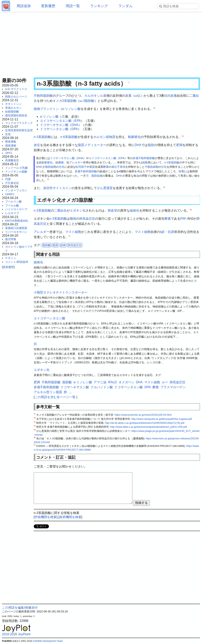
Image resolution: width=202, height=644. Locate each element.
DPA (75, 129)
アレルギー (76, 162)
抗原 (171, 232)
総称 (63, 245)
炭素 (128, 96)
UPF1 (9, 153)
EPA (78, 121)
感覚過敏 (11, 145)
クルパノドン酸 (102, 387)
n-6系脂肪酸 (69, 137)
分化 (62, 167)
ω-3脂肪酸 (87, 101)
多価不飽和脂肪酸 (144, 158)
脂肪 (151, 145)
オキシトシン (13, 104)
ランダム (125, 6)
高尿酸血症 (12, 160)
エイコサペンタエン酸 (56, 121)
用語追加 (24, 6)
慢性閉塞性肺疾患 (16, 115)
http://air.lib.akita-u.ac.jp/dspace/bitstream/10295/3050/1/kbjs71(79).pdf (145, 423)
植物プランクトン (46, 109)
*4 (48, 179)
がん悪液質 (105, 188)
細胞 (145, 162)
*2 (154, 108)
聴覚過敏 (11, 142)
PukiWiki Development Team (48, 641)
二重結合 (60, 210)
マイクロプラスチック (19, 123)
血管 (114, 210)
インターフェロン (16, 190)
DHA (75, 125)
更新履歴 (48, 6)
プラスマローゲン (173, 387)
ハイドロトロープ (16, 209)
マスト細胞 (73, 232)
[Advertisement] (101, 43)
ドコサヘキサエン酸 (54, 125)
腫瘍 (61, 162)
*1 (120, 100)
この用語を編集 (13, 608)
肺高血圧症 (87, 219)
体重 (181, 171)
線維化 (135, 210)
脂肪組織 (97, 176)
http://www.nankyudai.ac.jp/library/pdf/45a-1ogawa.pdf (162, 419)
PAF (183, 219)
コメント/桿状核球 (17, 262)
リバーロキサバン (16, 232)
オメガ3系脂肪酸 (65, 101)
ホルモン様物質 (104, 137)
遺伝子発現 (118, 167)
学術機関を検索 (46, 517)
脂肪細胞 (51, 167)
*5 (164, 187)
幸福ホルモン (13, 108)
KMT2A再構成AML (17, 221)
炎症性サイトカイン (57, 188)
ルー (62, 96)
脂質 (92, 167)
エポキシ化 (78, 210)
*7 (69, 236)
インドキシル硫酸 (16, 172)
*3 (183, 136)
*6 (191, 210)
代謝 (8, 179)
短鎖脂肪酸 (12, 112)
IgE (162, 232)
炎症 (37, 145)
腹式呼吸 (11, 239)
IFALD (112, 382)
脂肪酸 (47, 245)
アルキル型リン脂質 (48, 392)
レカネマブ (12, 213)
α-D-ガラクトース (16, 89)
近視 (8, 134)
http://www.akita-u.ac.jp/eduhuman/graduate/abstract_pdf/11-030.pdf (149, 427)
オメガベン (126, 382)
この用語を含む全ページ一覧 (55, 397)
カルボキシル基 (95, 96)
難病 (73, 219)
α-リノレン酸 (72, 109)
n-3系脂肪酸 (42, 137)
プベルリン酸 (13, 202)
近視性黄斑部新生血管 (19, 130)
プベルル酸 (12, 205)
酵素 (106, 167)
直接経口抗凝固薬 (16, 228)
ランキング (99, 6)
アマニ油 (100, 382)
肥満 (179, 145)
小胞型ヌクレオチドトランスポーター (61, 292)
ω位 (138, 96)
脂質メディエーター (92, 145)
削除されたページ (16, 97)
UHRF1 (10, 194)
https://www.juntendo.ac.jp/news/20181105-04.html (143, 415)
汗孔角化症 (12, 183)
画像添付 (31, 608)
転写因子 (81, 167)
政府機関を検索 (70, 517)
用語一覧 (73, 6)
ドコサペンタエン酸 (54, 129)
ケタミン (11, 258)
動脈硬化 (134, 137)
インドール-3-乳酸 (16, 168)
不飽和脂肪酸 (43, 96)
